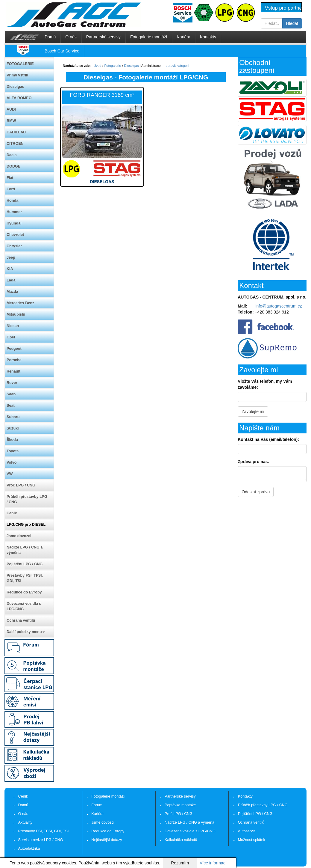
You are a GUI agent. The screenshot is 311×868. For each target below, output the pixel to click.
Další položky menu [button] (26, 632)
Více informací (213, 863)
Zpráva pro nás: (253, 462)
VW (10, 474)
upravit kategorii (178, 66)
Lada (11, 280)
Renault (13, 371)
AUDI (11, 109)
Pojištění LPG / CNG (25, 564)
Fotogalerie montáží (149, 37)
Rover (12, 383)
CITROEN (15, 144)
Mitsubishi (16, 314)
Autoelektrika (29, 849)
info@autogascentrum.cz (279, 306)
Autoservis (247, 831)
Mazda (12, 292)
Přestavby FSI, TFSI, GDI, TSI (25, 578)
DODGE (13, 166)
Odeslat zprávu (256, 492)
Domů (50, 37)
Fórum (97, 805)
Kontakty (208, 37)
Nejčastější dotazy (107, 840)
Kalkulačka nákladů (181, 840)
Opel (11, 337)
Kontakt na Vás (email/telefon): (268, 439)
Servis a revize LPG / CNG (41, 840)
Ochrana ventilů (21, 620)
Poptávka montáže (180, 805)
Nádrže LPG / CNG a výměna (25, 550)
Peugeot (14, 349)
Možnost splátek (252, 840)
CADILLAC (16, 132)
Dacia (12, 155)
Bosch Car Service (62, 51)
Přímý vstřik (17, 75)
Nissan (13, 326)
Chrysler (14, 246)
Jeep (11, 257)
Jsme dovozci (19, 536)
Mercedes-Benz (20, 303)
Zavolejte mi (253, 412)
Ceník (12, 513)
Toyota (13, 451)
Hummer (14, 212)
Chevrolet (15, 235)
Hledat (292, 23)
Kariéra (184, 37)
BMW (11, 121)
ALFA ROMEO (19, 98)
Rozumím (180, 863)
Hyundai (14, 223)
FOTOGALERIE (20, 64)
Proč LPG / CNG (21, 485)
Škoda (12, 440)
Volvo (12, 462)
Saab (11, 394)
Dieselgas (15, 87)
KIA (10, 269)
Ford (11, 189)
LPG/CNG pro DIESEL (26, 525)
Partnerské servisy (103, 37)
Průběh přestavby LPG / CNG (27, 499)
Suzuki (13, 428)
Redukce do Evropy (24, 592)
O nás (71, 37)
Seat (11, 406)
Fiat (10, 178)
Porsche (14, 360)
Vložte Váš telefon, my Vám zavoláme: (265, 384)
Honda (12, 201)
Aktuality (25, 822)
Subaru (13, 417)
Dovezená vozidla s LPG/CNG (24, 606)
